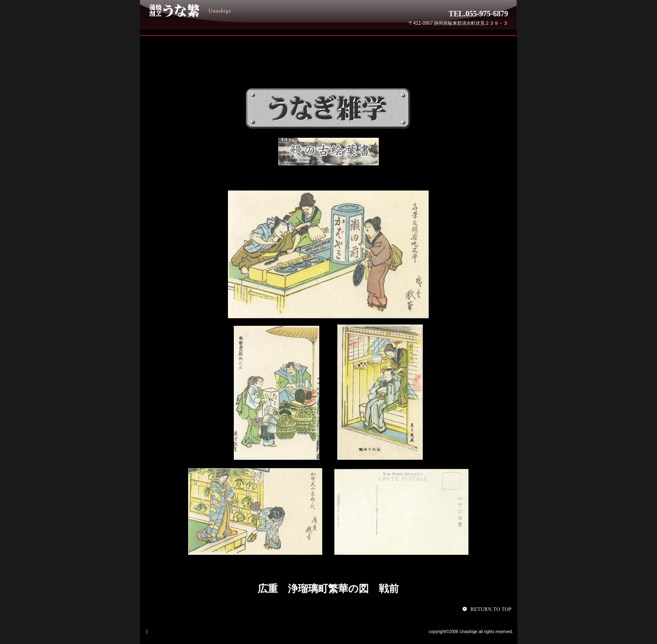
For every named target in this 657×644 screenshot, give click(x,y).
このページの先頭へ (488, 609)
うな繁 (210, 10)
